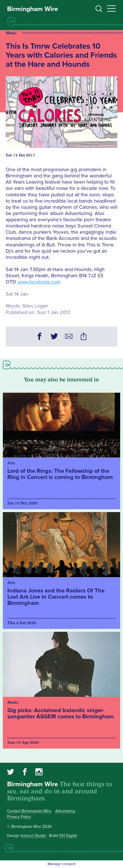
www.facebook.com (39, 282)
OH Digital (68, 836)
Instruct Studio (33, 836)
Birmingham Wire (33, 9)
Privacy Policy (19, 817)
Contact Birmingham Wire (29, 811)
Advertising (65, 811)
